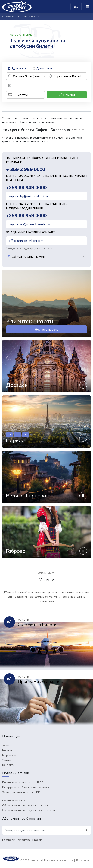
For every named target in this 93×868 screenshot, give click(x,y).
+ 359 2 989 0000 (26, 169)
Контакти (8, 765)
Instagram (23, 840)
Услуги (7, 760)
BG (76, 7)
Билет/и (17, 95)
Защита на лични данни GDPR (22, 792)
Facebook (8, 840)
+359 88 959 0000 (26, 215)
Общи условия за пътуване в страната (28, 805)
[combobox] (26, 76)
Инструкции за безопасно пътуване (26, 787)
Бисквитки (83, 860)
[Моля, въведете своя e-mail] (42, 830)
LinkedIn (37, 840)
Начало (8, 16)
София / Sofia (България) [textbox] (30, 76)
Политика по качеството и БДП (23, 782)
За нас (7, 746)
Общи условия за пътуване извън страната (31, 810)
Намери (67, 95)
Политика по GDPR (14, 801)
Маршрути (9, 755)
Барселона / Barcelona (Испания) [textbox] (70, 76)
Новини (7, 750)
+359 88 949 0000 (26, 187)
